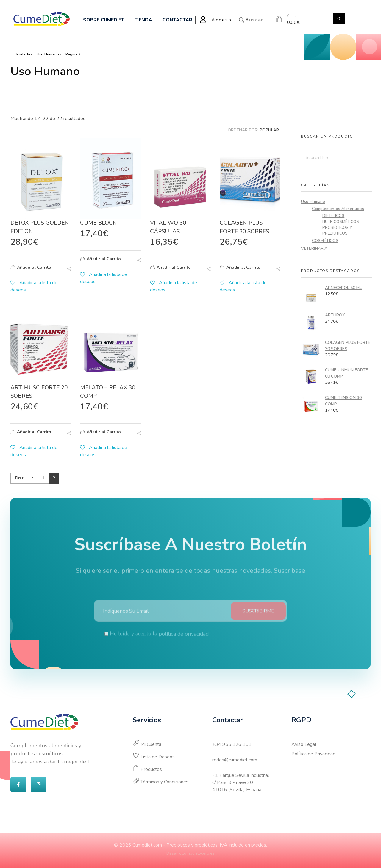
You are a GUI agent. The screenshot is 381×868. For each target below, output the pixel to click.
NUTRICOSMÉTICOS (341, 222)
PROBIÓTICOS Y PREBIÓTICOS (337, 231)
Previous (33, 478)
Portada (23, 54)
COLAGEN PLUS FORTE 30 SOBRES (348, 346)
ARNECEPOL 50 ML (343, 288)
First (19, 478)
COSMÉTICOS (325, 241)
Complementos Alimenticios (338, 209)
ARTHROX (335, 315)
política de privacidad (184, 639)
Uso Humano (48, 54)
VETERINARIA (314, 248)
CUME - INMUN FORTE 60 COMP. (346, 373)
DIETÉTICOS (333, 216)
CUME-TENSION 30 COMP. (343, 401)
